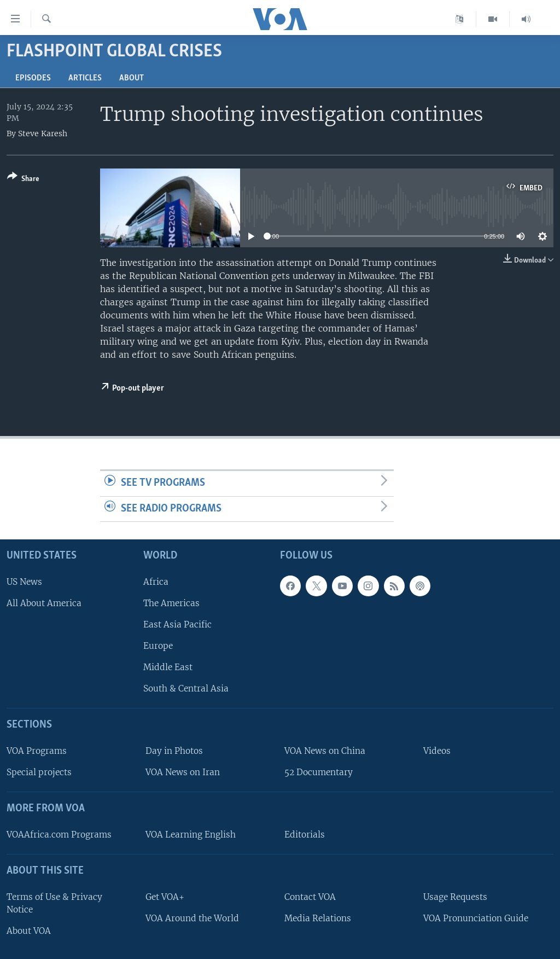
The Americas (171, 603)
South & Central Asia (186, 689)
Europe (158, 646)
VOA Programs (37, 751)
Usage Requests (455, 897)
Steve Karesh (43, 133)
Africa (156, 582)
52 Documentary (319, 772)
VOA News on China (325, 751)
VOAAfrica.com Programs (59, 835)
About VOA (29, 931)
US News (24, 582)
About (132, 78)
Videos (437, 751)
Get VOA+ (165, 897)
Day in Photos (174, 751)
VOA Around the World (192, 918)
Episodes (33, 78)
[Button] (23, 180)
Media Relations (318, 918)
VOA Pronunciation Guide (476, 918)
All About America (44, 603)
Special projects (39, 772)
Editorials (305, 835)
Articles (85, 78)
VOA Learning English (191, 835)
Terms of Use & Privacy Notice (54, 903)
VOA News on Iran (183, 772)
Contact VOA (310, 897)
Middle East (168, 667)
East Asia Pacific (177, 624)
